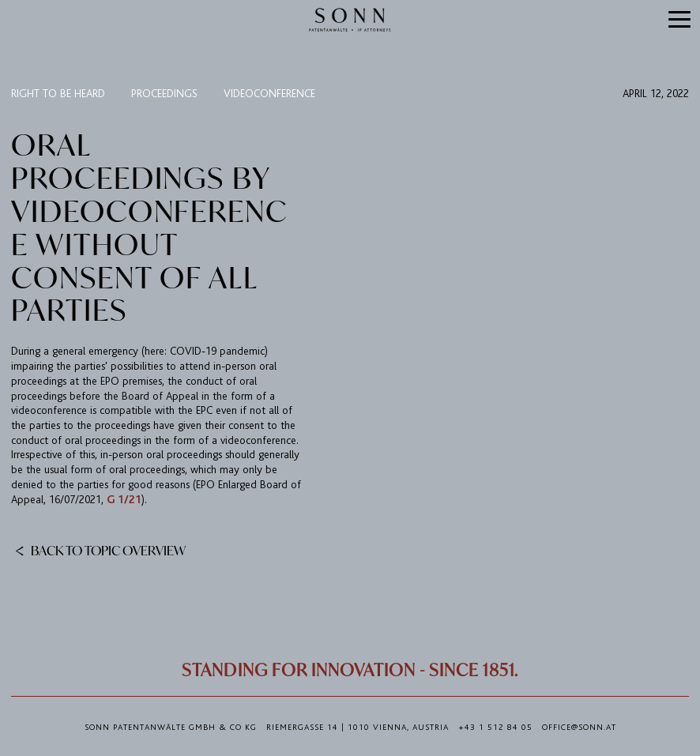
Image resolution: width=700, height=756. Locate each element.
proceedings (164, 94)
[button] (680, 21)
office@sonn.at (579, 728)
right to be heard (58, 94)
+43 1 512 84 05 (495, 728)
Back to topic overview (100, 550)
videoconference (269, 94)
